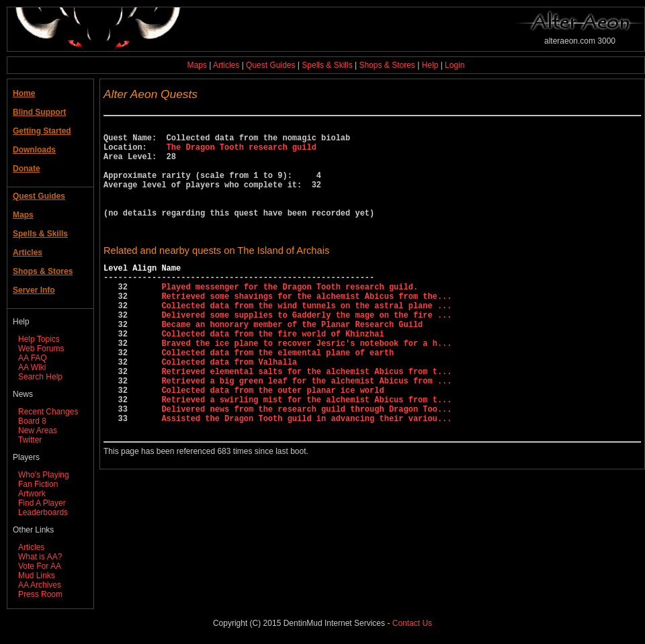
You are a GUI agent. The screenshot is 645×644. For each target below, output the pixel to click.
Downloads (34, 150)
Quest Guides (270, 65)
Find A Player (42, 503)
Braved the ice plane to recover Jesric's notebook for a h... (306, 385)
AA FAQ (33, 358)
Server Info (34, 290)
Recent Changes (48, 412)
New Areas (38, 430)
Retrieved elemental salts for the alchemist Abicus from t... (306, 419)
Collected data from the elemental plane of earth (277, 397)
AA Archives (40, 585)
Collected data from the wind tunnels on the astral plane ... (306, 339)
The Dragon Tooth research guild (242, 153)
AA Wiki (32, 367)
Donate (27, 169)
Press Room (40, 594)
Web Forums (41, 349)
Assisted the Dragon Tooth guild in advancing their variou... (306, 476)
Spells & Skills (327, 65)
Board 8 (32, 421)
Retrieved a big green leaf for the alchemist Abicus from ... (306, 431)
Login (455, 65)
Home (24, 93)
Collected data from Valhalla (229, 408)
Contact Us (412, 623)
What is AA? (40, 557)
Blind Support (39, 112)
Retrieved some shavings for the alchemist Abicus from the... (306, 328)
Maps (197, 65)
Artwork (32, 494)
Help (430, 65)
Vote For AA (40, 566)
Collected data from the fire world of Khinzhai (272, 374)
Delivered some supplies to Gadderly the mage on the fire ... (306, 351)
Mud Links (37, 576)
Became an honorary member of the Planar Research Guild (292, 362)
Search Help (40, 377)
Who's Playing (44, 475)
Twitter (30, 440)
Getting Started (42, 131)
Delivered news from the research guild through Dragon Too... (306, 465)
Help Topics (39, 339)
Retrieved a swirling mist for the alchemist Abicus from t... (306, 454)
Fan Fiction (38, 484)
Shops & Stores (387, 65)
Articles (226, 65)
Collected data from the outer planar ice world (272, 442)
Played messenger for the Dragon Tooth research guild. (290, 317)
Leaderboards (43, 512)
